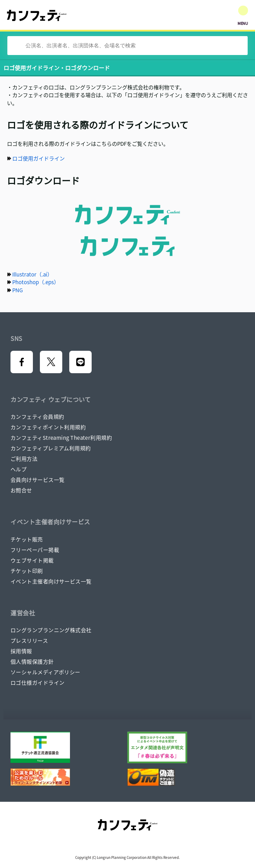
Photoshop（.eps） (33, 282)
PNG (15, 290)
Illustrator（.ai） (30, 274)
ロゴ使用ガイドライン (36, 158)
